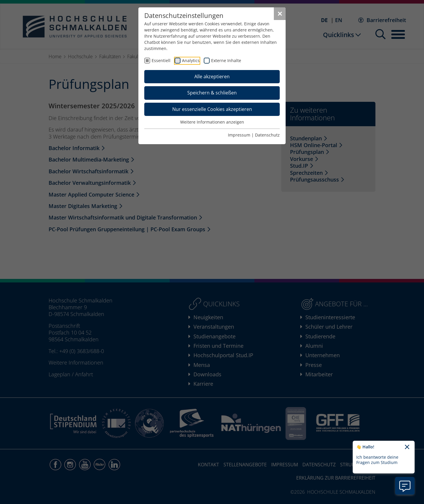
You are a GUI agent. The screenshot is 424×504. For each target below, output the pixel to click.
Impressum (239, 135)
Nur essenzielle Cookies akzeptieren (212, 109)
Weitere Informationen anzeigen (212, 122)
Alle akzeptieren (212, 76)
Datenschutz (267, 135)
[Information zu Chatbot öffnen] (405, 486)
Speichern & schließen (212, 93)
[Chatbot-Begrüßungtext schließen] (407, 447)
